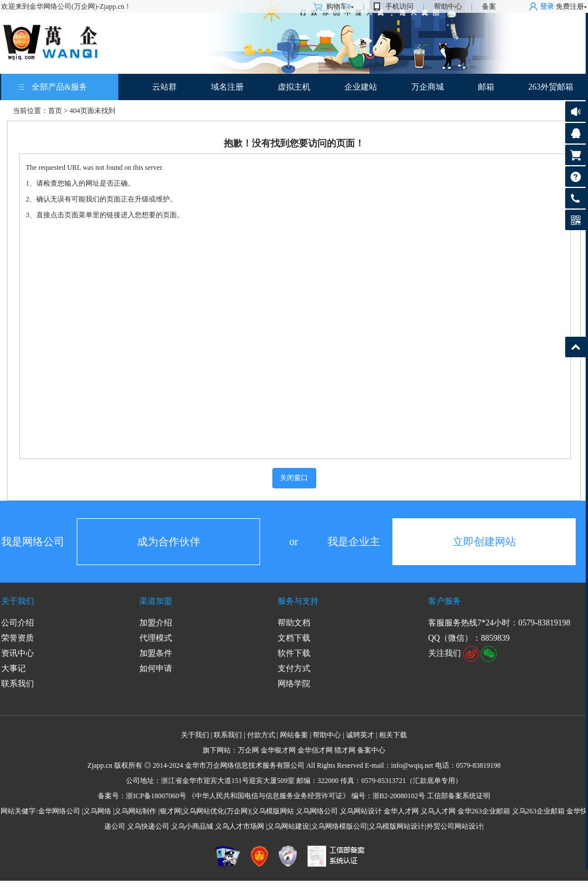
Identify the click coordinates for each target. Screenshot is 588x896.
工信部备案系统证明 (459, 796)
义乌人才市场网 (240, 826)
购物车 (340, 6)
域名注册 (227, 87)
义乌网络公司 (317, 811)
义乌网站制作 (135, 811)
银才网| (171, 811)
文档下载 (294, 638)
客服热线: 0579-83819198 (575, 201)
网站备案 (294, 735)
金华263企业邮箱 (484, 811)
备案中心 (371, 750)
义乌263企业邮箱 (538, 811)
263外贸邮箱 (551, 87)
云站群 (165, 87)
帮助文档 (294, 623)
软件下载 (294, 653)
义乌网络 (97, 811)
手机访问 (399, 6)
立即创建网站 (484, 542)
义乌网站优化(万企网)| (217, 811)
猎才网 (345, 750)
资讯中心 (18, 653)
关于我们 (18, 601)
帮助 (575, 177)
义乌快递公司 (148, 826)
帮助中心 (448, 6)
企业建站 (361, 87)
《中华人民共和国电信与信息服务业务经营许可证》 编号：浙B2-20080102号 (307, 796)
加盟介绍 (156, 623)
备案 (489, 6)
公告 (575, 112)
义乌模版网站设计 (396, 826)
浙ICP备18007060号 (156, 796)
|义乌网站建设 (288, 826)
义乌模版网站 (273, 811)
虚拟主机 (294, 87)
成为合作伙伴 (169, 542)
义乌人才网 (438, 811)
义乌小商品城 (192, 826)
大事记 (13, 668)
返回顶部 (575, 347)
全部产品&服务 (59, 87)
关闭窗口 (294, 478)
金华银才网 (278, 750)
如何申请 (156, 668)
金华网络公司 (59, 811)
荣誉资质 (18, 638)
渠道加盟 (156, 601)
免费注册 (570, 6)
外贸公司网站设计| (455, 826)
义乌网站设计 (361, 811)
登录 (547, 6)
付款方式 (261, 735)
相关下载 (393, 735)
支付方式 (294, 668)
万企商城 (428, 87)
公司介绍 (18, 623)
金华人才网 (401, 811)
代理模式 (156, 638)
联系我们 (18, 684)
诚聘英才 (360, 735)
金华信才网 (315, 750)
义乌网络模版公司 (339, 826)
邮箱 (486, 87)
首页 (55, 111)
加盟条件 (156, 653)
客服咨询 (575, 133)
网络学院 (294, 684)
